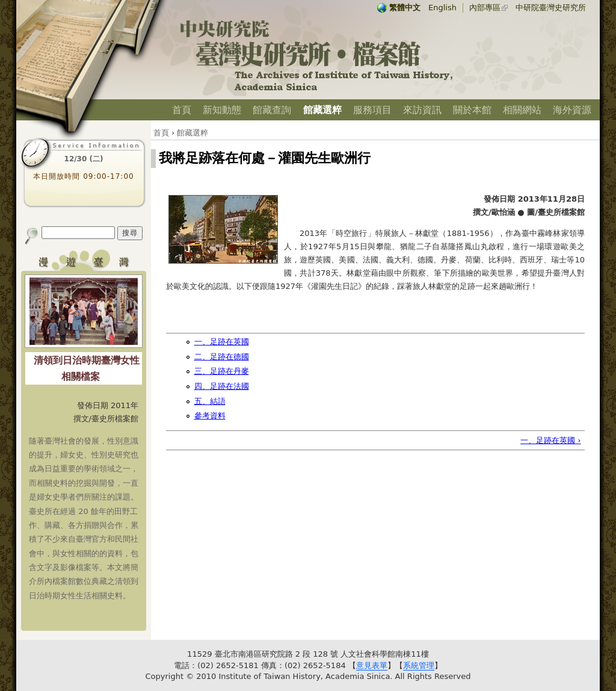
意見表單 (372, 665)
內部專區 (485, 8)
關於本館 (472, 110)
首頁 (182, 110)
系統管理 (419, 665)
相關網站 (522, 110)
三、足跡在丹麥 (222, 371)
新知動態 (222, 110)
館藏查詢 (272, 110)
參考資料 (210, 416)
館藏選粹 (322, 110)
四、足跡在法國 (222, 386)
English (442, 8)
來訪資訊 (422, 110)
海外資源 (572, 110)
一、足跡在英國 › (550, 440)
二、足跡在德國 (222, 357)
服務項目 (372, 110)
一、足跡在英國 (222, 342)
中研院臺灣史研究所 (551, 8)
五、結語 (210, 401)
